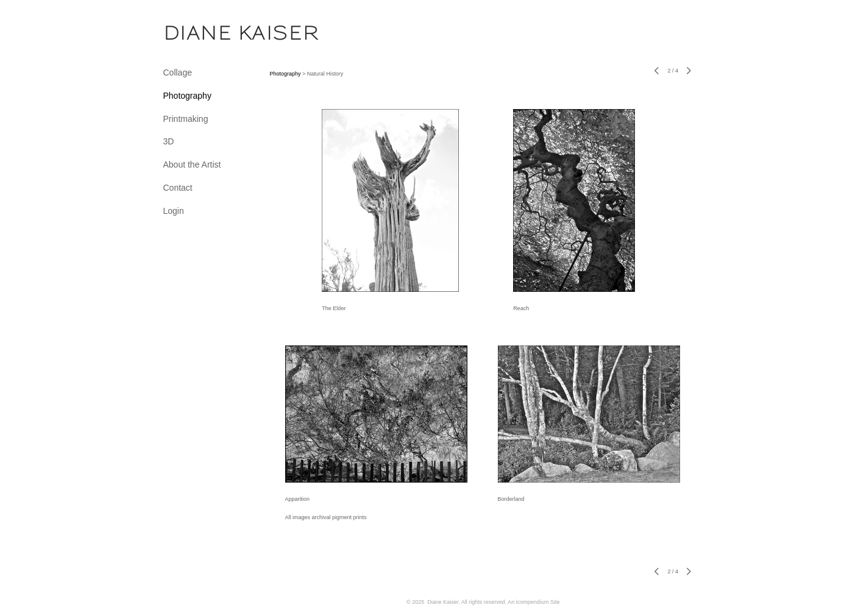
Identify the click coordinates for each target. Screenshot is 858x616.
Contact (178, 188)
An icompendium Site (534, 602)
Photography (187, 96)
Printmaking (186, 119)
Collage (178, 73)
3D (169, 141)
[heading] (194, 33)
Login (174, 211)
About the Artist (192, 165)
